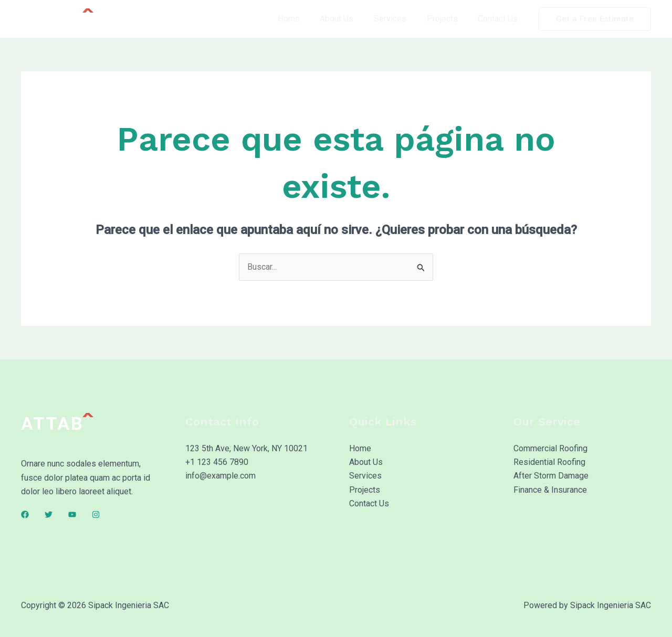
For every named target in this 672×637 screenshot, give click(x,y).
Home (304, 19)
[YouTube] (72, 514)
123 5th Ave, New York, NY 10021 (246, 448)
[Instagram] (96, 514)
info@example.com (220, 476)
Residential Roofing (549, 462)
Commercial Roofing (550, 448)
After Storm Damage (551, 476)
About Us (349, 19)
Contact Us (500, 19)
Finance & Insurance (550, 490)
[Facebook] (25, 514)
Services (399, 19)
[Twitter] (49, 514)
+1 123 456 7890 (217, 462)
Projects (448, 19)
